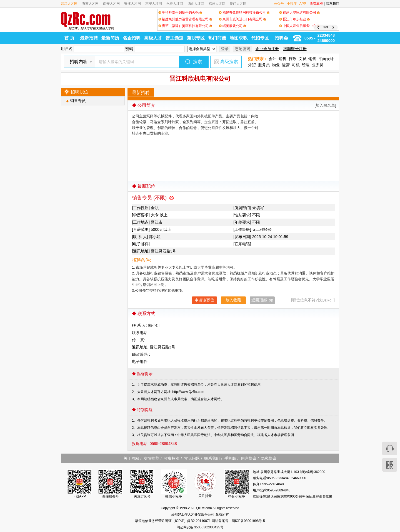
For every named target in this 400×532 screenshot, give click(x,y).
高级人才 (153, 38)
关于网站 (131, 458)
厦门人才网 (238, 4)
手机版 (230, 458)
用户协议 (249, 458)
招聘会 (281, 38)
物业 (276, 65)
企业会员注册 (267, 49)
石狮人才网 (90, 4)
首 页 (69, 38)
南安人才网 (111, 4)
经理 (306, 65)
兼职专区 (196, 38)
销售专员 (78, 101)
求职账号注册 (295, 49)
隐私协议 (269, 458)
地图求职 (239, 38)
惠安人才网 (154, 4)
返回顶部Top (262, 300)
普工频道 (174, 38)
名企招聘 (132, 38)
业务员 (317, 65)
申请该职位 (204, 300)
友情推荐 (151, 458)
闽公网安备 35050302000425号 (200, 527)
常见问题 (192, 458)
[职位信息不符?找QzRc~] (313, 300)
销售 (282, 59)
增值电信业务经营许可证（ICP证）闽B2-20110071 (173, 521)
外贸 (252, 65)
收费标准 (316, 4)
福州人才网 (217, 4)
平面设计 (326, 59)
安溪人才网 (132, 4)
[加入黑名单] (325, 105)
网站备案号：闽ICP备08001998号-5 (238, 521)
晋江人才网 (69, 4)
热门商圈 (217, 38)
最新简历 (110, 38)
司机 (296, 65)
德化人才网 (196, 4)
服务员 (264, 65)
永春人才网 (175, 4)
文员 (302, 59)
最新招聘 (89, 38)
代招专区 (260, 38)
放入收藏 (233, 300)
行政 (292, 59)
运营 (286, 65)
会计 (272, 59)
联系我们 (332, 4)
